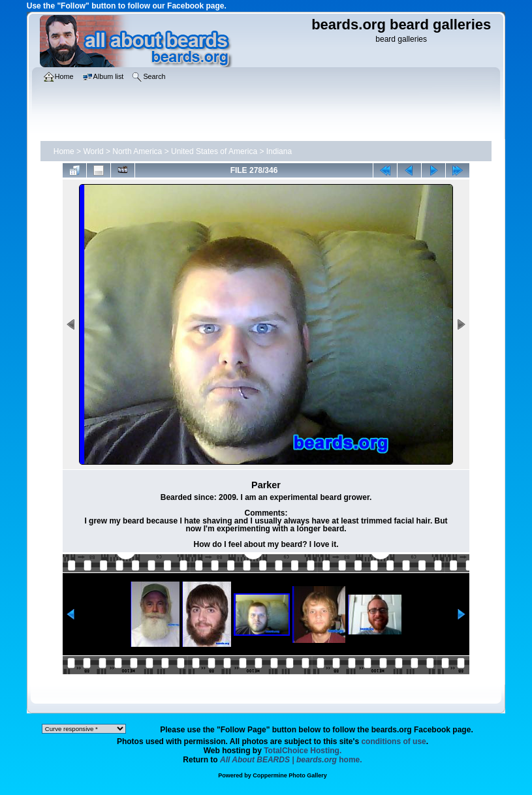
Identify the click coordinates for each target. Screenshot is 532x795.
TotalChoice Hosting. (303, 751)
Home (64, 151)
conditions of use (393, 741)
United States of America (214, 151)
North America (137, 151)
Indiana (279, 151)
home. (291, 760)
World (93, 151)
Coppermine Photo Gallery (290, 775)
